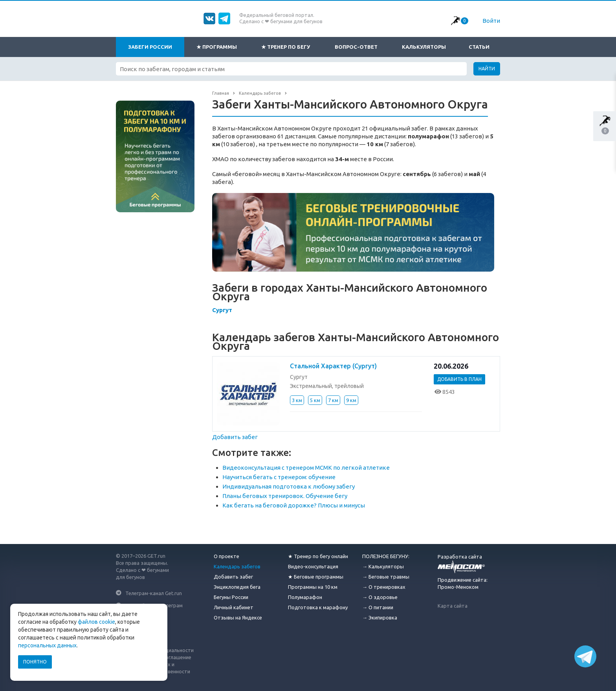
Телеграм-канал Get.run (154, 593)
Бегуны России (231, 597)
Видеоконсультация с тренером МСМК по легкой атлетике (306, 468)
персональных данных (47, 645)
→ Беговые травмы (386, 577)
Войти (491, 21)
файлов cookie (96, 622)
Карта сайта (453, 606)
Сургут (222, 310)
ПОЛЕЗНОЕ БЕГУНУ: (386, 556)
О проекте (226, 556)
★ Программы (217, 47)
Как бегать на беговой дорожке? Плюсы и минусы (294, 505)
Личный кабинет (234, 607)
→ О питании (378, 607)
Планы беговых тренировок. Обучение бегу (285, 496)
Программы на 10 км (313, 587)
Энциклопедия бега (237, 587)
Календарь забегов (237, 566)
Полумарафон (305, 597)
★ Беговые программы (316, 577)
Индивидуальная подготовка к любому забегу (289, 486)
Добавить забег (235, 437)
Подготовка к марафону (318, 607)
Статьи (479, 47)
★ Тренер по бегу (286, 47)
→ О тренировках (384, 587)
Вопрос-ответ (356, 47)
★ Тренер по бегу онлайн (318, 556)
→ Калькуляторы (383, 566)
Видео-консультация (313, 566)
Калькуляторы (424, 47)
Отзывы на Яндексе (238, 617)
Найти (487, 69)
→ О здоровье (380, 597)
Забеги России (150, 47)
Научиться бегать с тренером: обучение (279, 477)
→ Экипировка (380, 617)
